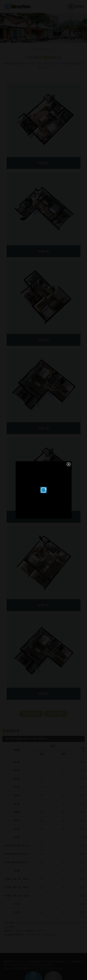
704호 (17, 871)
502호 (17, 770)
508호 (17, 812)
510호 (17, 829)
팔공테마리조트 (22, 6)
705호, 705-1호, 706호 (17, 879)
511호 (17, 837)
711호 (17, 904)
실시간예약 (56, 714)
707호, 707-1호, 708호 (17, 887)
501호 (17, 762)
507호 (17, 804)
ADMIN (60, 968)
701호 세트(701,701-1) (17, 846)
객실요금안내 (31, 714)
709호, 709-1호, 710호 (17, 896)
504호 (17, 787)
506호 (17, 795)
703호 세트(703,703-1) (17, 862)
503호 (17, 779)
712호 (17, 912)
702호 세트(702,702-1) (17, 854)
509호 (17, 821)
